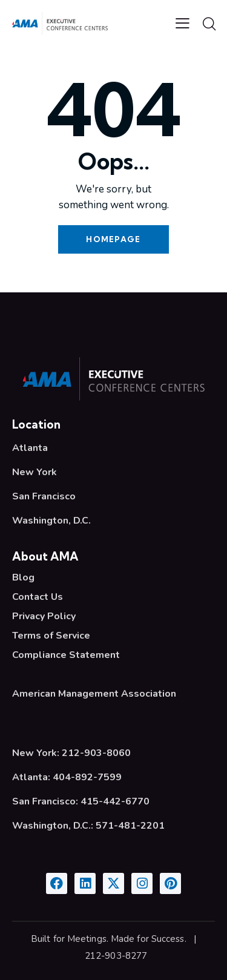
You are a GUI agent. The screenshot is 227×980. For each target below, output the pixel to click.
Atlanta (30, 448)
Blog (23, 577)
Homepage (113, 239)
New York (35, 472)
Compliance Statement (66, 655)
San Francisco (44, 496)
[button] (183, 23)
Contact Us (38, 597)
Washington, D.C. (51, 521)
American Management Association (94, 694)
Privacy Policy (44, 616)
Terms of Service (51, 636)
